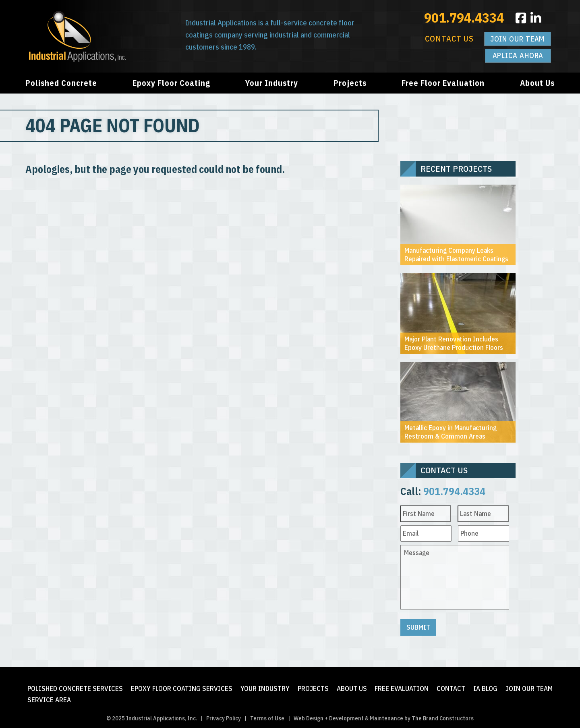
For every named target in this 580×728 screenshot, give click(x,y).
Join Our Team (518, 39)
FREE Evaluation (402, 686)
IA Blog (485, 686)
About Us (537, 83)
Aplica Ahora (518, 55)
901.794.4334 (464, 17)
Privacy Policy (224, 715)
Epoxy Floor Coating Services (182, 686)
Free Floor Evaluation (443, 83)
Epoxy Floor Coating (171, 83)
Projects (350, 83)
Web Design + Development (329, 715)
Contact (451, 686)
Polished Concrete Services (75, 686)
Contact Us (449, 38)
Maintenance (386, 715)
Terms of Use (267, 715)
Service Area (49, 697)
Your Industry (272, 83)
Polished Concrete (61, 83)
